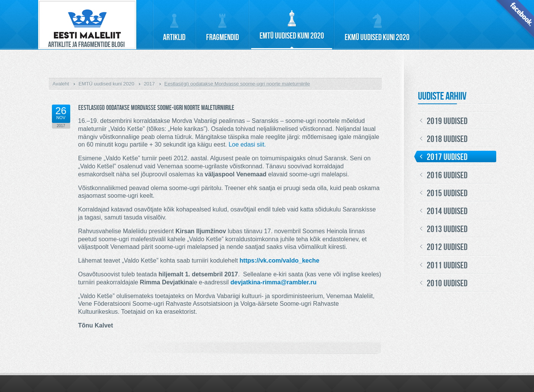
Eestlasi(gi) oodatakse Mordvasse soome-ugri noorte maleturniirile (237, 84)
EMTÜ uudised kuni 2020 (106, 84)
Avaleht (61, 84)
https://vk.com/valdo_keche (280, 261)
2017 (149, 84)
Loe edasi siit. (247, 144)
